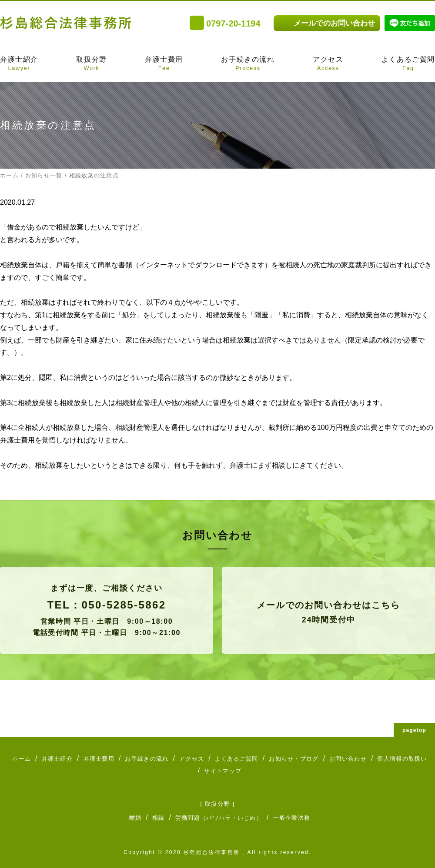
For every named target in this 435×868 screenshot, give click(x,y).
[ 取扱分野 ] (217, 804)
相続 (159, 818)
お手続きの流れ (248, 65)
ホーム (9, 175)
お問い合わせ (348, 759)
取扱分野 (91, 65)
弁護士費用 (164, 65)
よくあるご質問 (408, 65)
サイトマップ (223, 771)
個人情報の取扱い (402, 759)
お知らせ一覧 (44, 175)
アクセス (328, 65)
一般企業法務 (291, 818)
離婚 (136, 818)
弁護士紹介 (19, 65)
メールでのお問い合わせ (334, 23)
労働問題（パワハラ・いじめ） (219, 818)
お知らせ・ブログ (294, 759)
